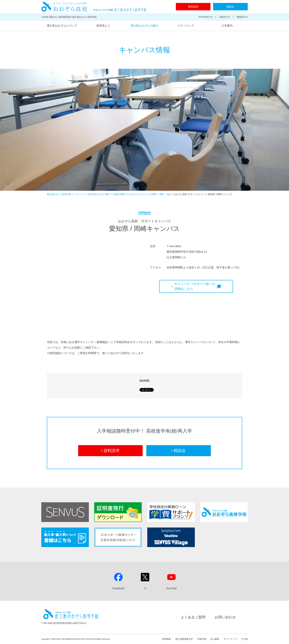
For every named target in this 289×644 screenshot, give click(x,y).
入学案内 (227, 26)
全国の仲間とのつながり (126, 194)
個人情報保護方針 (184, 639)
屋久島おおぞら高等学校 (94, 7)
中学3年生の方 (206, 17)
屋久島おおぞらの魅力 (144, 26)
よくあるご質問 (193, 617)
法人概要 (215, 639)
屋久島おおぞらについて (62, 26)
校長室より (103, 26)
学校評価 (202, 639)
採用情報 (166, 639)
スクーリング (186, 26)
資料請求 (193, 7)
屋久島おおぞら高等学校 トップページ (66, 194)
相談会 (230, 7)
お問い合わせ (225, 617)
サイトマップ (230, 639)
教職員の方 (242, 17)
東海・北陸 (165, 194)
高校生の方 (225, 17)
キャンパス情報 (149, 194)
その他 (244, 639)
